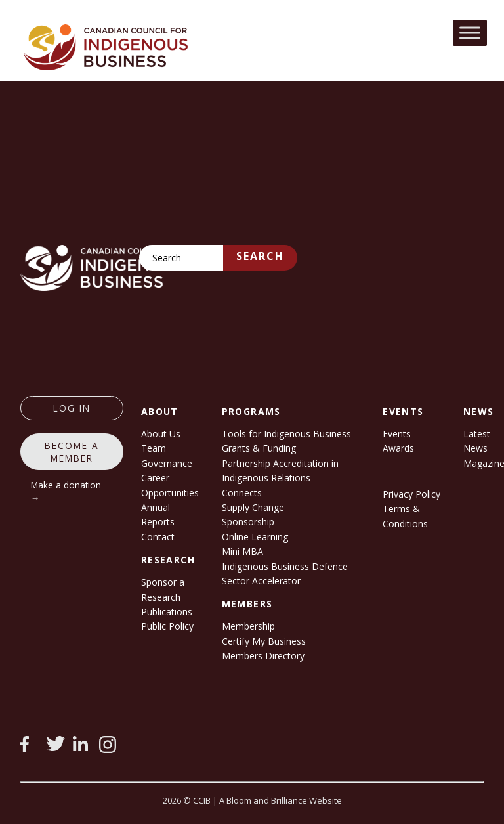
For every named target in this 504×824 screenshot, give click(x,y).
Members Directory (263, 656)
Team (154, 448)
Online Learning (255, 537)
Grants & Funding (259, 448)
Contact (158, 537)
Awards (398, 448)
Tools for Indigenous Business (286, 434)
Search (260, 256)
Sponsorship (248, 522)
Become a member (72, 452)
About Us (161, 434)
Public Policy (167, 626)
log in (72, 408)
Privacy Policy (411, 494)
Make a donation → (66, 491)
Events (397, 434)
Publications (167, 612)
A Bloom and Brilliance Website (281, 800)
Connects (242, 493)
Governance (167, 463)
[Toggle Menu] (470, 33)
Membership (248, 626)
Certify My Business (264, 641)
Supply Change (253, 507)
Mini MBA (242, 551)
